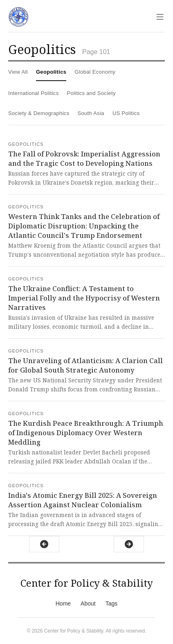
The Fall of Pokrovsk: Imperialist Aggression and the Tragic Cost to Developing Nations (84, 158)
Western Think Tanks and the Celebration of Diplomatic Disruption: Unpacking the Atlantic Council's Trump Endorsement (84, 226)
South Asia (91, 113)
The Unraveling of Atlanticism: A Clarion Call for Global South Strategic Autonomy (85, 365)
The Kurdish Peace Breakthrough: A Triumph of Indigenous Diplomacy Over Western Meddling (86, 433)
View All (18, 72)
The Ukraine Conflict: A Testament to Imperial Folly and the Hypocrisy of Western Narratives (84, 298)
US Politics (126, 113)
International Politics (34, 93)
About (88, 603)
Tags (112, 603)
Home (63, 603)
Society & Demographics (39, 113)
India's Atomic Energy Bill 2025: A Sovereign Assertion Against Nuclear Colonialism (83, 500)
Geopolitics (51, 72)
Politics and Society (91, 93)
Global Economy (95, 72)
